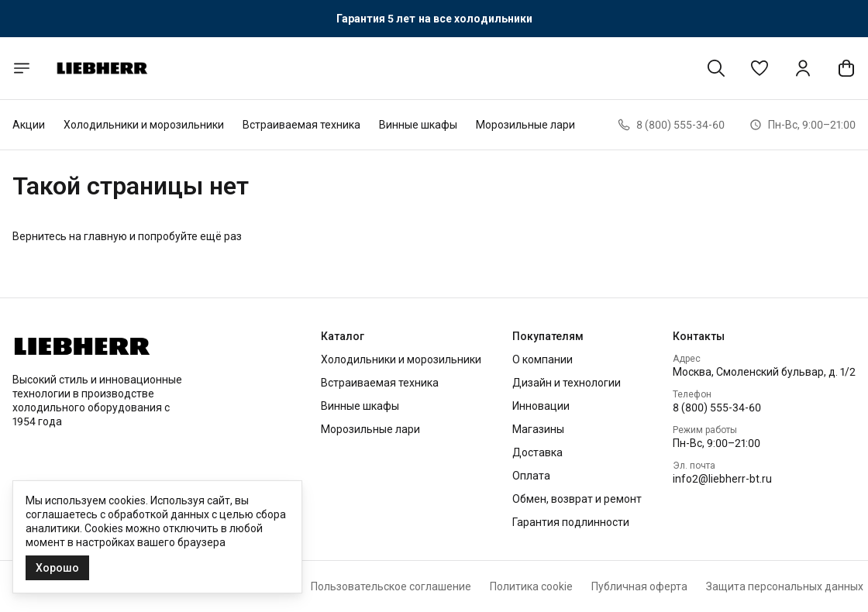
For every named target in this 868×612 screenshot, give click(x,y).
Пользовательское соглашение (391, 586)
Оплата (531, 476)
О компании (542, 359)
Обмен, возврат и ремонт (577, 499)
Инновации (541, 406)
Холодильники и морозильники (144, 125)
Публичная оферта (639, 586)
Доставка (537, 452)
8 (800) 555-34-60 (717, 407)
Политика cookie (531, 586)
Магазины (538, 429)
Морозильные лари (525, 125)
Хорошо (57, 568)
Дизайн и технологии (567, 383)
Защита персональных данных (785, 586)
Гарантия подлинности (571, 522)
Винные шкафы (418, 125)
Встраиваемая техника (301, 125)
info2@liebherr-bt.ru (722, 479)
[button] (759, 68)
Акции (29, 125)
